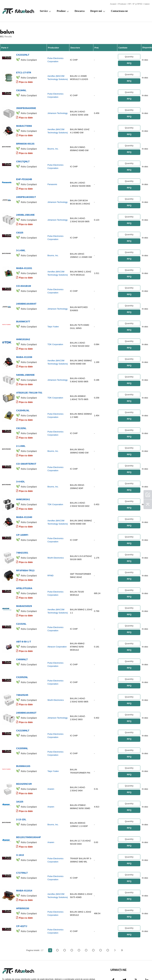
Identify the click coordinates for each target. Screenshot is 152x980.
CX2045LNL (23, 397)
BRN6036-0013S (25, 140)
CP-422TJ (22, 894)
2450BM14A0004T (26, 294)
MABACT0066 (24, 122)
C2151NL (21, 602)
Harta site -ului (139, 970)
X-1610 (20, 825)
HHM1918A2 (23, 328)
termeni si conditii (8, 970)
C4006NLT (22, 637)
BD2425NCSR (24, 757)
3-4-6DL (21, 465)
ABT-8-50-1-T (24, 620)
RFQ (129, 63)
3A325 (20, 774)
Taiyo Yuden (53, 316)
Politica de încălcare (31, 970)
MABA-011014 (24, 860)
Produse (122, 4)
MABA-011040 (24, 500)
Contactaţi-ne (90, 970)
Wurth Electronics (56, 539)
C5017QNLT (23, 157)
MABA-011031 (24, 260)
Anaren (51, 762)
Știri (105, 970)
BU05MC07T (23, 311)
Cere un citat (54, 970)
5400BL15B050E (25, 362)
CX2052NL (22, 654)
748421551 (22, 534)
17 (108, 918)
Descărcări (120, 970)
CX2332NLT (23, 54)
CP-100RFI (22, 517)
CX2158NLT (23, 705)
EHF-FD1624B (24, 174)
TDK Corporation (55, 334)
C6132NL (21, 414)
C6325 (20, 225)
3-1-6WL (21, 242)
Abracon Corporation (57, 625)
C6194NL (21, 88)
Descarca (80, 11)
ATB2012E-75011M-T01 (29, 380)
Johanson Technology (58, 111)
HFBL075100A (24, 568)
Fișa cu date (26, 81)
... (100, 918)
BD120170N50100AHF (29, 808)
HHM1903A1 (23, 482)
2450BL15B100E (25, 208)
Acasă (113, 4)
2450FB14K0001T (26, 191)
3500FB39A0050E (26, 105)
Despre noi (96, 11)
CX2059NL (22, 722)
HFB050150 (23, 877)
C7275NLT (22, 842)
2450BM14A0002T (26, 688)
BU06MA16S (23, 740)
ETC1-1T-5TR (24, 71)
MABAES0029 (24, 585)
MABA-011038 (24, 345)
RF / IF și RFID (135, 4)
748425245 (22, 671)
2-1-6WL (21, 431)
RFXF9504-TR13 (25, 551)
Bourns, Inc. (53, 145)
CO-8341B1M (24, 277)
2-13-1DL (21, 791)
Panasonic (52, 179)
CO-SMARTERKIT (26, 448)
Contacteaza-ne (119, 11)
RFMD (51, 556)
